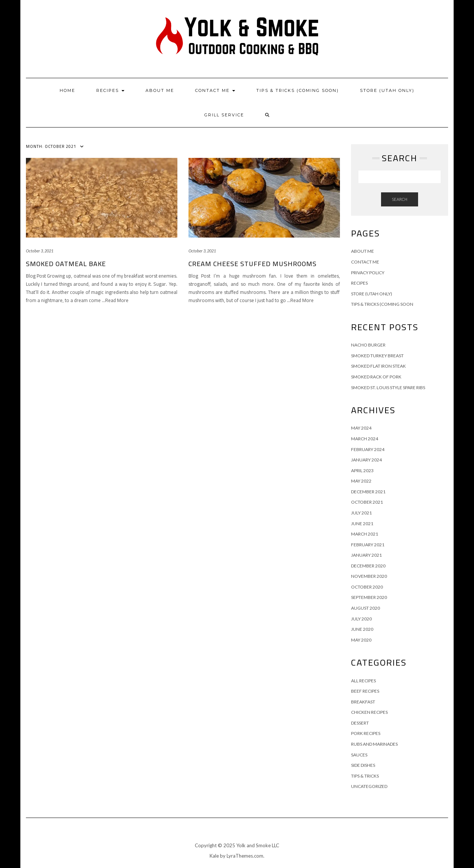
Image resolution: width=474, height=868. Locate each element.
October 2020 (367, 587)
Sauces (359, 755)
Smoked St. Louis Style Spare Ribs (388, 387)
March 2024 (365, 439)
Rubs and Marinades (374, 744)
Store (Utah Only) (387, 90)
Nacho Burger (368, 345)
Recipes (110, 90)
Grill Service (224, 115)
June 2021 (362, 524)
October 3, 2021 (40, 251)
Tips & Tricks (365, 776)
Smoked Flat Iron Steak (378, 366)
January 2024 (366, 460)
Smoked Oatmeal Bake (66, 264)
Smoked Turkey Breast (377, 356)
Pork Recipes (366, 733)
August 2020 (365, 608)
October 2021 (367, 502)
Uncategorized (369, 786)
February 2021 (368, 545)
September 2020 (369, 597)
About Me (160, 90)
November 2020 (369, 576)
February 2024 (368, 449)
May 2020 (361, 640)
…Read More (115, 300)
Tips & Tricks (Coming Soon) (298, 90)
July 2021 (361, 513)
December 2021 (368, 492)
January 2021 (366, 555)
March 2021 (365, 534)
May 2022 (361, 481)
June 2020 (362, 629)
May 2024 (361, 428)
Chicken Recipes (369, 712)
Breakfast (363, 702)
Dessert (360, 723)
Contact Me (215, 90)
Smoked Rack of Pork (376, 377)
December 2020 (368, 566)
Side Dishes (363, 765)
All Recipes (363, 681)
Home (67, 90)
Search (400, 199)
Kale (214, 856)
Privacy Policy (368, 273)
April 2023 (362, 471)
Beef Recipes (365, 691)
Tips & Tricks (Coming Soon (382, 304)
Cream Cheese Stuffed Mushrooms (253, 264)
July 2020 (361, 619)
